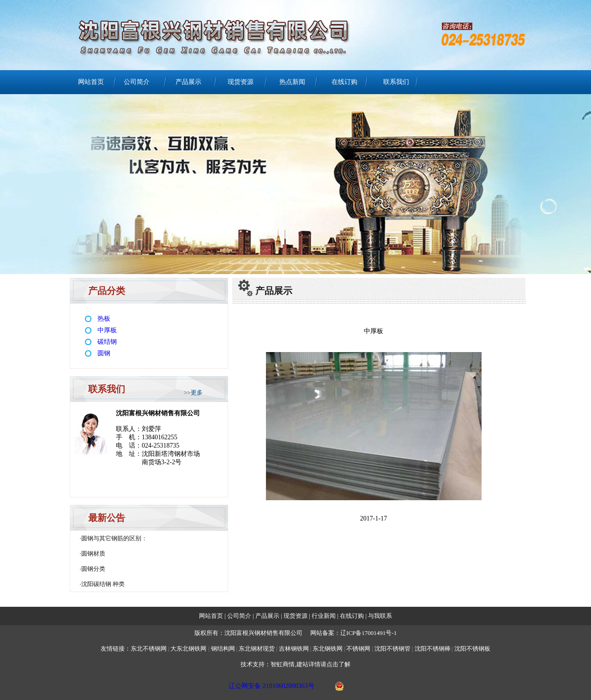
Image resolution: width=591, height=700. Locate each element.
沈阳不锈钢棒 (433, 649)
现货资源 (241, 82)
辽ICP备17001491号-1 (368, 633)
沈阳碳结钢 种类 (103, 584)
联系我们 (396, 82)
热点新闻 (292, 82)
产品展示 (188, 82)
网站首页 (91, 82)
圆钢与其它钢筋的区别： (114, 538)
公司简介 (137, 82)
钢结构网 (223, 649)
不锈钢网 (359, 649)
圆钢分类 (93, 569)
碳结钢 (107, 342)
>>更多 (193, 392)
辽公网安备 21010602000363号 (271, 686)
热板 (104, 319)
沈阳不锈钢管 (392, 649)
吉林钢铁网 (294, 649)
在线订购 (344, 82)
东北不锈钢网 (149, 649)
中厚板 (107, 330)
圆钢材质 (93, 553)
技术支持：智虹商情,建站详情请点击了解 (295, 664)
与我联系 (379, 616)
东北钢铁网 (328, 649)
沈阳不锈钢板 (472, 649)
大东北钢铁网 (188, 649)
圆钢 (104, 353)
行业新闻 (324, 616)
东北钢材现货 (257, 649)
